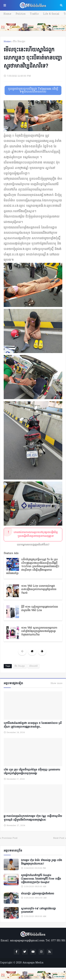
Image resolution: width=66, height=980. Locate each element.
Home (7, 14)
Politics (21, 14)
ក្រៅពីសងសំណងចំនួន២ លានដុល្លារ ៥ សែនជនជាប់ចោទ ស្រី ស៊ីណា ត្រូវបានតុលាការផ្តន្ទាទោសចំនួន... (33, 725)
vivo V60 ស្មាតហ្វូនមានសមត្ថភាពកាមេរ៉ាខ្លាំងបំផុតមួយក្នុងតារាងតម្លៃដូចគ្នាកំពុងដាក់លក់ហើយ (39, 631)
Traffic (34, 14)
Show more (56, 683)
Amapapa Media (33, 963)
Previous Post (10, 838)
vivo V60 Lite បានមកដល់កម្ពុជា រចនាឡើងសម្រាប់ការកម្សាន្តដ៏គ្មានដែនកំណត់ (39, 590)
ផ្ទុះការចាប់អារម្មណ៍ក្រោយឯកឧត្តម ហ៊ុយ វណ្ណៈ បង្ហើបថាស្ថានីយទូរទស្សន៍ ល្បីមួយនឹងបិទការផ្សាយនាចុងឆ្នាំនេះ (33, 818)
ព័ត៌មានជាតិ (33, 666)
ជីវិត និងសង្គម (19, 42)
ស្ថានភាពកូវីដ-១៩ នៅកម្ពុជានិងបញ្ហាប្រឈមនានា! (38, 911)
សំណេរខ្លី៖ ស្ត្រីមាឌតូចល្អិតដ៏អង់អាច (37, 894)
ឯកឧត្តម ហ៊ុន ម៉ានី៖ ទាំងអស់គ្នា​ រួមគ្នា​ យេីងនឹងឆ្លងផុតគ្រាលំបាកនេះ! (41, 862)
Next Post (59, 838)
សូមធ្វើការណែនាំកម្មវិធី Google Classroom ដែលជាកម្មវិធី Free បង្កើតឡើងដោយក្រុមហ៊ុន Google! (41, 879)
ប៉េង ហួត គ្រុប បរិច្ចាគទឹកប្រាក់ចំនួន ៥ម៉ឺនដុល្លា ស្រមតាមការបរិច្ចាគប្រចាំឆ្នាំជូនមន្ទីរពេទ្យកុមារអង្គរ (32, 772)
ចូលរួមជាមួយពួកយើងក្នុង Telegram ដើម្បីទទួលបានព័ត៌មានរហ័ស (33, 90)
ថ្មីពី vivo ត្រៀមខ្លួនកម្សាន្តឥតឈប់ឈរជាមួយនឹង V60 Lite (40, 609)
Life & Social (51, 14)
